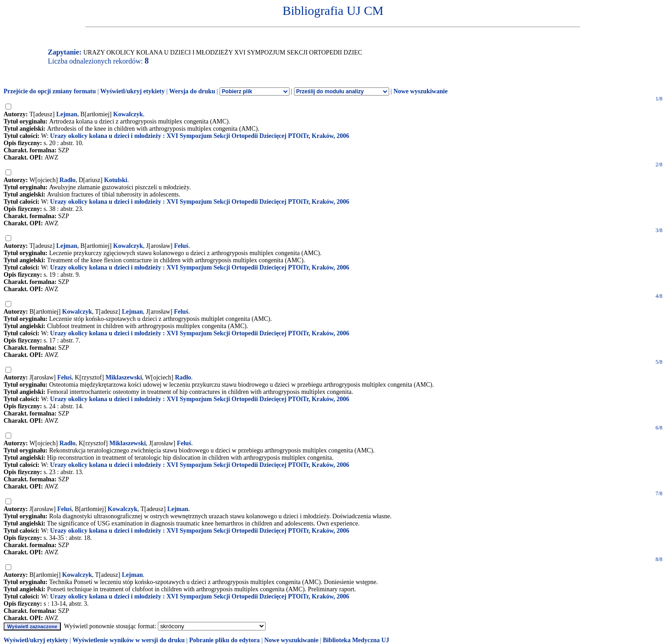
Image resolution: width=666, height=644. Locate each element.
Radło (68, 180)
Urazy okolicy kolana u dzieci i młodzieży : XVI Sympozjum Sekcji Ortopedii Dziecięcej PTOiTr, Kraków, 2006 (200, 136)
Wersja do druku (192, 91)
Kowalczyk (128, 114)
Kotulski (116, 180)
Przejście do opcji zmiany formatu (50, 91)
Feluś (181, 246)
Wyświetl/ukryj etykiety (132, 91)
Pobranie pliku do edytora (224, 640)
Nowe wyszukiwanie (420, 91)
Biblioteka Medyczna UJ (356, 640)
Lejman (67, 114)
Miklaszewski (124, 377)
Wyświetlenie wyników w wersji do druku (129, 640)
